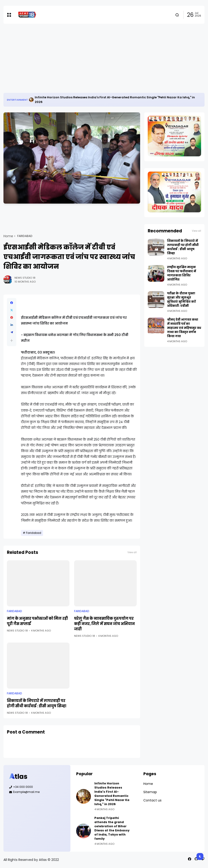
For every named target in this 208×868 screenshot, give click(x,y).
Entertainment (17, 100)
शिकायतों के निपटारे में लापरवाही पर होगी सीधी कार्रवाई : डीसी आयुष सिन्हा (37, 703)
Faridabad (25, 236)
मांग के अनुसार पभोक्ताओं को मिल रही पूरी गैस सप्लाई (37, 621)
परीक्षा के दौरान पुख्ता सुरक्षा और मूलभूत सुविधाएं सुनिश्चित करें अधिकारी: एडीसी (181, 300)
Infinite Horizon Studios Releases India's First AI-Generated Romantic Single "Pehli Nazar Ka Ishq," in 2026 (115, 100)
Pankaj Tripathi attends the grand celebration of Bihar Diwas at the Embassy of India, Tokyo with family (112, 828)
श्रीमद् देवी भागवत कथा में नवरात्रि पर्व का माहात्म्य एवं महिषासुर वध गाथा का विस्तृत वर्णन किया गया (184, 328)
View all (132, 552)
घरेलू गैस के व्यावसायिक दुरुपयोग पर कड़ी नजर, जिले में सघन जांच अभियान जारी (104, 624)
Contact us (152, 800)
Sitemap (150, 792)
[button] (12, 340)
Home (8, 236)
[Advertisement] (104, 58)
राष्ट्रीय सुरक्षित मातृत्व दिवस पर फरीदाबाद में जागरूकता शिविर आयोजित (182, 273)
